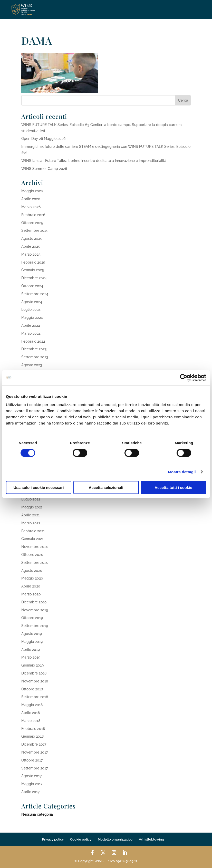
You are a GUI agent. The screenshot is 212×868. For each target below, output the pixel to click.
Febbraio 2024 (33, 341)
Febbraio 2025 (33, 262)
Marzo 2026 (31, 207)
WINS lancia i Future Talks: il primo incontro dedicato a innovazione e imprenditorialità (94, 161)
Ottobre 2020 (32, 555)
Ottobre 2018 (32, 689)
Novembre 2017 (35, 752)
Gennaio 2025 (33, 270)
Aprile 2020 (31, 586)
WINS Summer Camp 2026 (44, 169)
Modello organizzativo (115, 839)
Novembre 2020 (35, 547)
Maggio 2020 (32, 578)
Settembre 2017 (35, 768)
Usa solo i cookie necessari (39, 487)
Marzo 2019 (31, 657)
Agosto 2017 (31, 776)
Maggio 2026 (32, 191)
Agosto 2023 (32, 365)
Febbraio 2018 (33, 729)
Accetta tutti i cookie (173, 487)
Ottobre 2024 (32, 286)
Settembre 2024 (35, 294)
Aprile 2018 (31, 713)
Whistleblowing (151, 839)
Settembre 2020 (35, 563)
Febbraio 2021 (33, 531)
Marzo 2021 (31, 523)
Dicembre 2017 (34, 744)
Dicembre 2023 (34, 349)
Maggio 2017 (32, 784)
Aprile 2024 (31, 325)
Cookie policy (81, 839)
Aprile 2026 (31, 199)
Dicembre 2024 (34, 278)
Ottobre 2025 (32, 223)
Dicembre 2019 (34, 602)
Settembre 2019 (35, 626)
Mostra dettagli (182, 472)
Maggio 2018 (32, 705)
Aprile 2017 (30, 792)
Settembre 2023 (35, 357)
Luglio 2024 (31, 310)
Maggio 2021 (32, 507)
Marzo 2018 (31, 721)
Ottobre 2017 (32, 760)
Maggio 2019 (32, 642)
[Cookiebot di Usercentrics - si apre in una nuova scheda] (184, 378)
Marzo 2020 (31, 594)
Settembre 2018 (35, 697)
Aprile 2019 (31, 650)
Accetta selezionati (106, 487)
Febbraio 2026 (33, 215)
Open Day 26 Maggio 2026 (43, 139)
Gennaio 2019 (32, 665)
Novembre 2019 (35, 610)
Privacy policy (53, 839)
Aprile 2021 (30, 515)
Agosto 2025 (32, 238)
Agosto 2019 (32, 634)
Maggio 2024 (32, 317)
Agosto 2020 (32, 571)
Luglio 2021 (31, 499)
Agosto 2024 (32, 302)
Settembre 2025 (35, 230)
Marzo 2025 (31, 254)
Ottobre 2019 (32, 618)
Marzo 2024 (31, 333)
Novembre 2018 (35, 681)
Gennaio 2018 (32, 736)
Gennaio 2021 (32, 539)
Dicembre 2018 (34, 673)
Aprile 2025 (31, 246)
